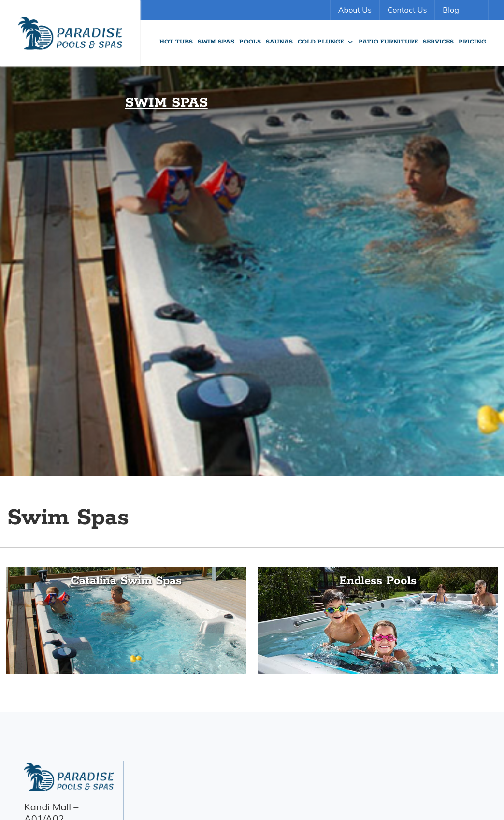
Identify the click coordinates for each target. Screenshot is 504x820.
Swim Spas (216, 42)
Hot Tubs (176, 42)
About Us (355, 10)
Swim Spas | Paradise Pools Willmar (70, 33)
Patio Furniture (388, 42)
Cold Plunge (326, 42)
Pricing (472, 42)
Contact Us (407, 10)
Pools (250, 42)
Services (438, 42)
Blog (451, 10)
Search (479, 10)
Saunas (279, 42)
